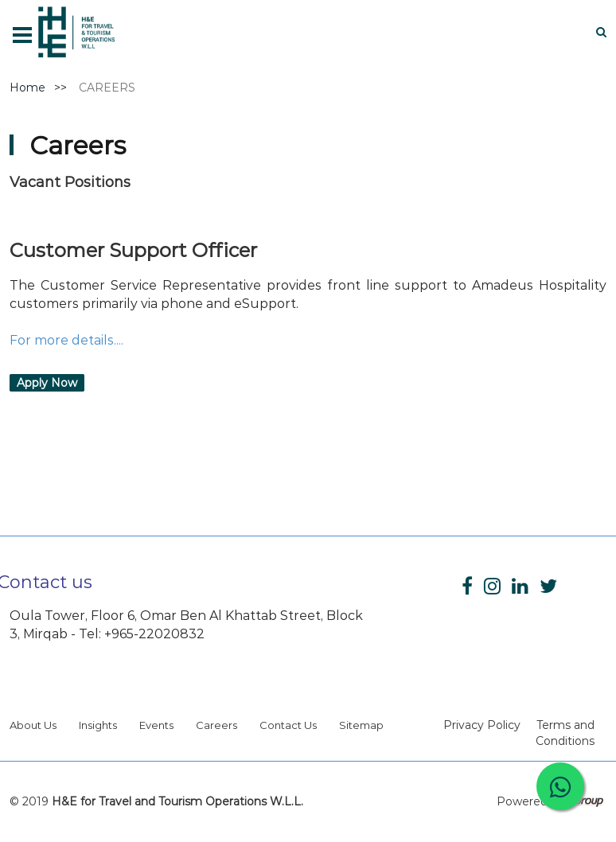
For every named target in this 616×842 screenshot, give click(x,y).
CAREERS (107, 88)
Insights (98, 725)
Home (27, 88)
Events (156, 725)
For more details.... (66, 340)
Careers (216, 725)
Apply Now (47, 383)
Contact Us (288, 725)
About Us (33, 725)
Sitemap (361, 725)
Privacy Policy (482, 725)
